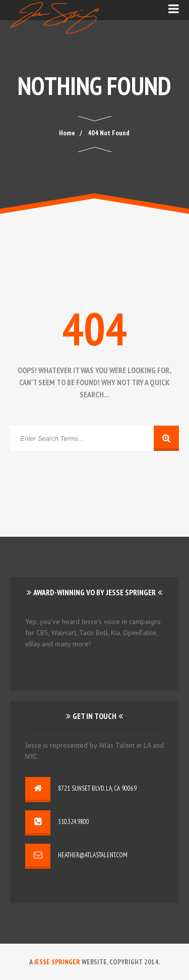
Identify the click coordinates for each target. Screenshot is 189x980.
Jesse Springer (57, 962)
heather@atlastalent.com (93, 855)
